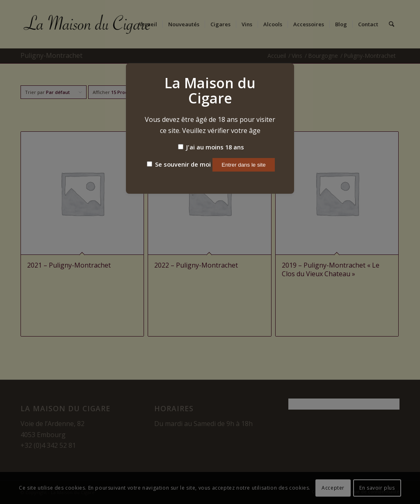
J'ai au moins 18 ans (211, 147)
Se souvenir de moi (179, 164)
